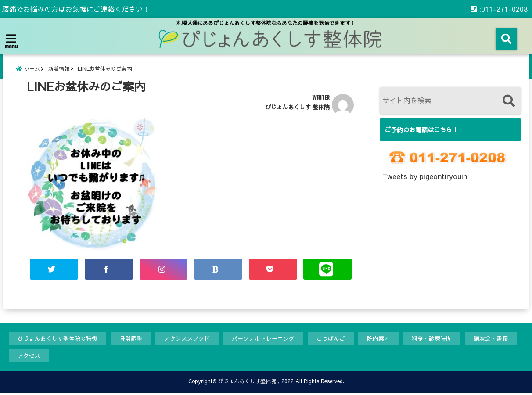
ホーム (32, 69)
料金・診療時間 (432, 339)
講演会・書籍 (491, 339)
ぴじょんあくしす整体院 (247, 383)
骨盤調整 (131, 339)
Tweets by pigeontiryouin (425, 177)
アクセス (29, 356)
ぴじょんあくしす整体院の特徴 (58, 339)
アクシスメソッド (187, 339)
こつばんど (331, 339)
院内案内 (378, 339)
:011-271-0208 (499, 9)
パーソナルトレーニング (263, 339)
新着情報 (59, 69)
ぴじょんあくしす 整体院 (297, 108)
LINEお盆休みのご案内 (105, 69)
